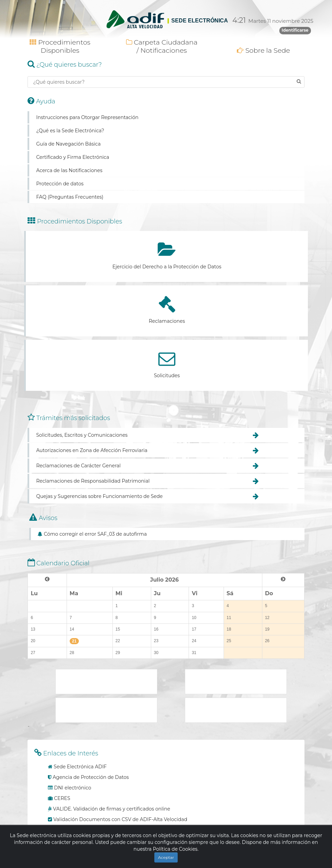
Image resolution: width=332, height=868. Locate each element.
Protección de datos (60, 184)
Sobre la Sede (264, 50)
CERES (62, 798)
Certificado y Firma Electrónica (73, 157)
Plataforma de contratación (106, 710)
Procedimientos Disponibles (60, 46)
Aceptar (166, 857)
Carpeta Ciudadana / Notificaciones (162, 46)
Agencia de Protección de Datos (91, 777)
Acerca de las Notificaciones (69, 170)
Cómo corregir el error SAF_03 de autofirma (95, 534)
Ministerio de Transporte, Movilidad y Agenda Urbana (106, 682)
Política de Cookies (175, 849)
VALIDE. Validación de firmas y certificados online (112, 809)
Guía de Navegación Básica (68, 144)
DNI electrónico (73, 788)
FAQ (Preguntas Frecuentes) (70, 197)
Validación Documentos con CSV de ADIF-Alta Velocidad (120, 819)
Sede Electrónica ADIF (80, 767)
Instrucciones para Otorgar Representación (87, 117)
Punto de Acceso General (236, 682)
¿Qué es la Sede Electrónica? (70, 131)
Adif (236, 710)
